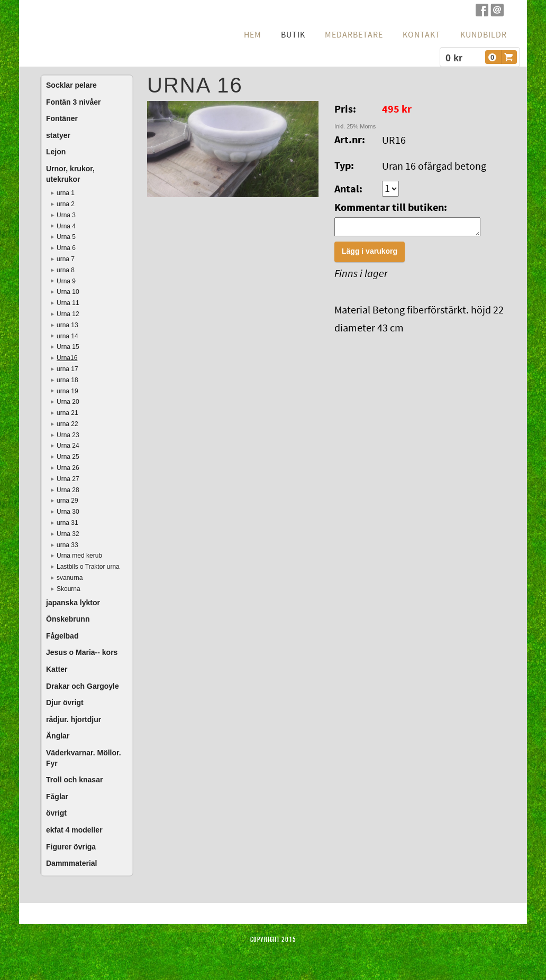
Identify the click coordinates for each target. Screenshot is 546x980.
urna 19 (67, 391)
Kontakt (422, 35)
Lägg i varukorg (370, 254)
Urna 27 (68, 479)
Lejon (56, 152)
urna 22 (67, 424)
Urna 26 (68, 468)
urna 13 (67, 325)
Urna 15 (68, 347)
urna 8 (66, 270)
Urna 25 (68, 457)
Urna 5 (66, 237)
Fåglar (57, 797)
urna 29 (67, 501)
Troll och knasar (74, 780)
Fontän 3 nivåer (73, 102)
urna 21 (67, 413)
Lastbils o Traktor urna (88, 567)
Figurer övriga (71, 847)
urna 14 (67, 336)
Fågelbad (62, 636)
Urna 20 (68, 402)
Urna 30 (68, 512)
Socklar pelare (71, 85)
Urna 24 (68, 446)
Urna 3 (66, 215)
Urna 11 (68, 303)
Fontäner (62, 118)
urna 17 (67, 369)
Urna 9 (66, 281)
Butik (293, 35)
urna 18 (67, 380)
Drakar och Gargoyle (83, 686)
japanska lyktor (73, 603)
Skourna (69, 589)
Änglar (58, 736)
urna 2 (66, 204)
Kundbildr (484, 35)
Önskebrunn (68, 619)
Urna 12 (68, 314)
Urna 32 (68, 534)
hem (253, 35)
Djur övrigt (65, 702)
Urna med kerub (79, 556)
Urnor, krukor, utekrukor (70, 174)
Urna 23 (68, 435)
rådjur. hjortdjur (74, 719)
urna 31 (67, 523)
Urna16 (67, 358)
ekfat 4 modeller (74, 830)
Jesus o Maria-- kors (82, 652)
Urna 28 (68, 490)
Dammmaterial (72, 863)
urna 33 (67, 545)
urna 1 (66, 193)
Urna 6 (66, 248)
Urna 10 (68, 292)
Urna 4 (66, 226)
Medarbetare (354, 35)
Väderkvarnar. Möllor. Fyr (84, 758)
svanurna (70, 578)
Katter (57, 669)
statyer (58, 135)
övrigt (56, 813)
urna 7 (66, 259)
